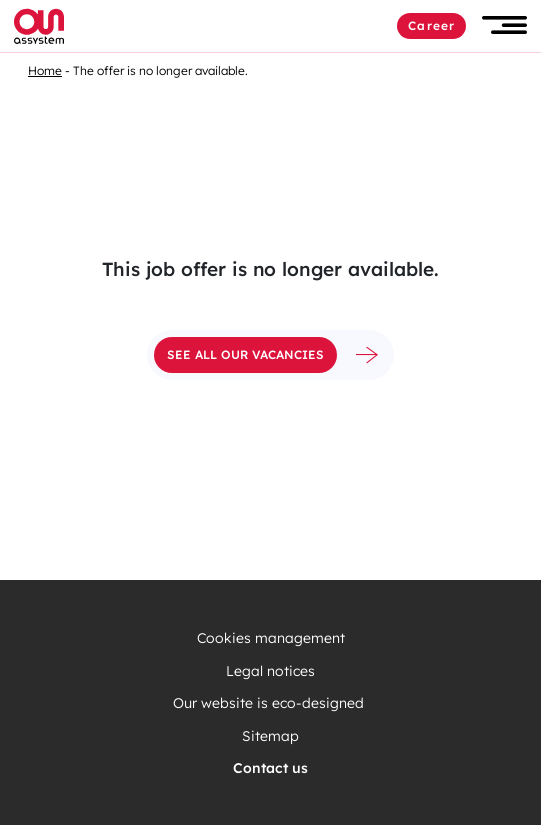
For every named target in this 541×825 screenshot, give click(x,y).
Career (431, 25)
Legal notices (270, 671)
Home (45, 70)
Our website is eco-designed (270, 703)
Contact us (270, 768)
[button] (504, 25)
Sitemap (270, 736)
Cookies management (271, 638)
